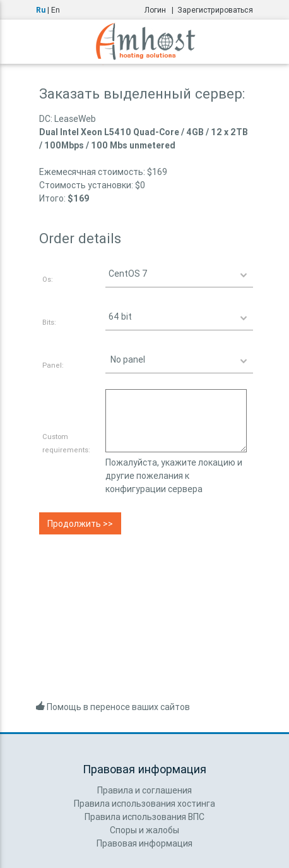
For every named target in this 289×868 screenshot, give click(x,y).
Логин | (161, 10)
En (56, 10)
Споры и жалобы (144, 830)
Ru (41, 10)
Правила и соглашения (144, 790)
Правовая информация (144, 843)
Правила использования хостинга (144, 804)
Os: (48, 279)
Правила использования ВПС (144, 817)
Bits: (49, 322)
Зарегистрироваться (215, 10)
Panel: (53, 365)
